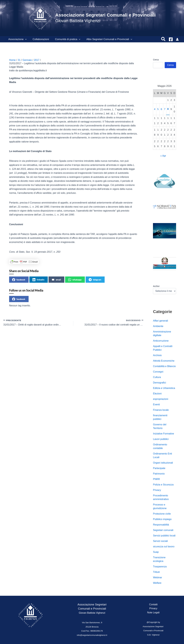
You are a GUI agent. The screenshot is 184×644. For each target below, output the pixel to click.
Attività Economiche (164, 361)
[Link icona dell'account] (177, 39)
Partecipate (159, 468)
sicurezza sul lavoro (164, 547)
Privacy (157, 490)
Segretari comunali (163, 530)
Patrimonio (159, 474)
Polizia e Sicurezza (163, 485)
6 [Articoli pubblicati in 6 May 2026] (161, 109)
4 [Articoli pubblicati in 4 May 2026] (155, 109)
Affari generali (160, 321)
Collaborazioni (40, 39)
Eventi (156, 404)
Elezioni (157, 394)
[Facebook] (171, 39)
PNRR (156, 479)
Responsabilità (161, 525)
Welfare (157, 583)
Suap (156, 552)
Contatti (153, 604)
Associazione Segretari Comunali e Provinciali (105, 15)
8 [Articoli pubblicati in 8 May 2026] (168, 109)
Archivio (157, 355)
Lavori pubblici (161, 439)
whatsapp (75, 280)
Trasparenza (160, 567)
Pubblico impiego (162, 519)
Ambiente (158, 326)
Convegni (158, 372)
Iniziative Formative (163, 434)
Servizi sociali (160, 541)
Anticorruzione (161, 341)
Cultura (157, 377)
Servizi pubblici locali (164, 536)
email (56, 280)
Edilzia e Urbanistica (164, 388)
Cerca (156, 60)
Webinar (157, 577)
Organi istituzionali (163, 463)
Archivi (156, 286)
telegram (95, 280)
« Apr (163, 156)
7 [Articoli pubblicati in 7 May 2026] (165, 109)
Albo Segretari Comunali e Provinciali (106, 39)
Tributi (156, 572)
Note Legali (153, 613)
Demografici (159, 383)
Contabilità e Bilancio (164, 366)
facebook (19, 280)
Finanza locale (161, 410)
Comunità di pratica (66, 39)
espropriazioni (161, 399)
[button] (25, 39)
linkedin (38, 280)
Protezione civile (162, 514)
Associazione (17, 39)
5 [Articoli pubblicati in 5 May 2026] (158, 109)
